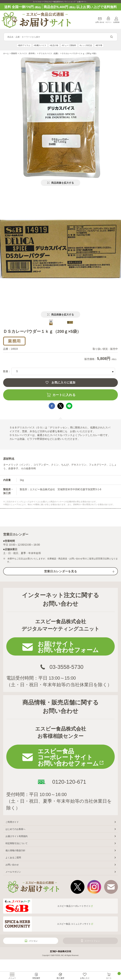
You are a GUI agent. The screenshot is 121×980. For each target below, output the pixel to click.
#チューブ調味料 (69, 45)
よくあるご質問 (13, 858)
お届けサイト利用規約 (17, 836)
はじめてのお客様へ (15, 829)
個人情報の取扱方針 (15, 850)
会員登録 (116, 22)
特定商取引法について (17, 843)
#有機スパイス (40, 45)
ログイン (108, 22)
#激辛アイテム (24, 45)
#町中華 (99, 45)
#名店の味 (54, 45)
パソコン (33, 941)
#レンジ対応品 (86, 45)
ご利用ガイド (12, 822)
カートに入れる (64, 395)
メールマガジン (13, 872)
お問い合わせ (100, 22)
